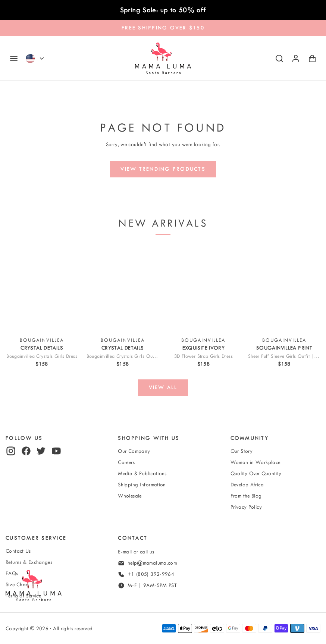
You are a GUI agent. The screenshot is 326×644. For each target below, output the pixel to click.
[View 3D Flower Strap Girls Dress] (203, 289)
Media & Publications (142, 473)
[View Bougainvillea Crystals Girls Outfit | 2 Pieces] (123, 289)
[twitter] (41, 451)
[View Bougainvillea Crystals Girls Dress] (42, 289)
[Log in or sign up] (296, 59)
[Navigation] (14, 59)
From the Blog (246, 496)
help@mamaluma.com (152, 563)
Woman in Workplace (256, 462)
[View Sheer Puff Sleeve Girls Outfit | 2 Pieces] (284, 289)
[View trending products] (163, 169)
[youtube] (56, 451)
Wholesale (130, 496)
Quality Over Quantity (256, 473)
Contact (133, 538)
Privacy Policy (246, 507)
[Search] (279, 59)
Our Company (134, 451)
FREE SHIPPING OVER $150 (163, 28)
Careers (126, 462)
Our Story (242, 451)
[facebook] (26, 451)
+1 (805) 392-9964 (151, 574)
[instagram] (11, 451)
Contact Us (18, 551)
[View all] (163, 388)
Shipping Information (142, 485)
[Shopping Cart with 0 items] (312, 59)
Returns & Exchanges (29, 562)
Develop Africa (247, 485)
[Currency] (42, 59)
